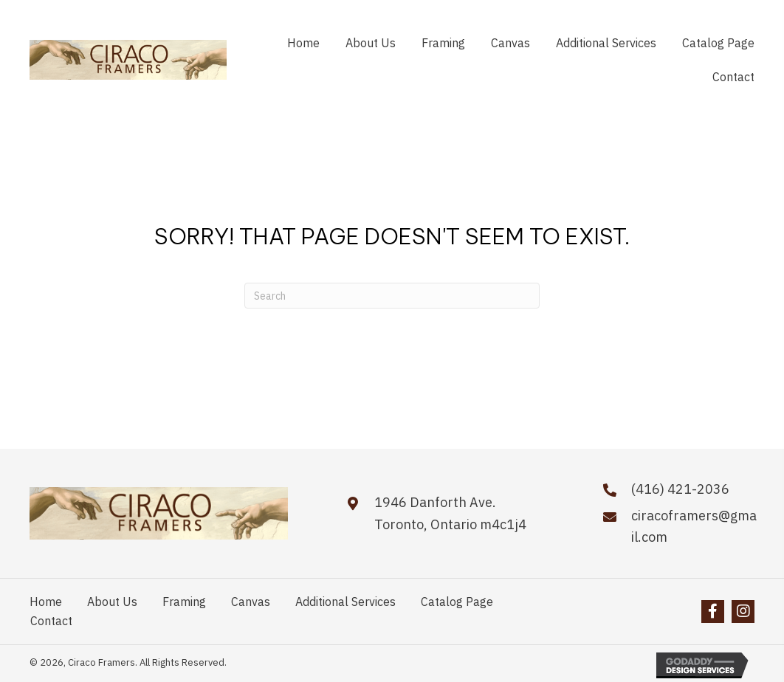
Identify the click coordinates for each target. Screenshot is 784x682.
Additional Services (345, 602)
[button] (713, 612)
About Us (112, 602)
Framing (184, 602)
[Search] (392, 296)
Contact (51, 621)
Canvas (251, 602)
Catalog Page (457, 602)
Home (46, 602)
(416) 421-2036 (680, 489)
